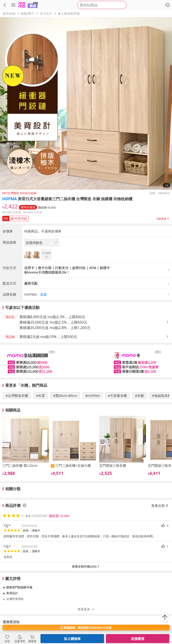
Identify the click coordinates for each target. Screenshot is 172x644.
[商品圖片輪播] (86, 103)
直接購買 (138, 639)
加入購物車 (72, 639)
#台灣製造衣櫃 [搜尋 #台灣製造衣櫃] (17, 396)
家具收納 (9, 13)
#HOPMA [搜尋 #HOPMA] (93, 396)
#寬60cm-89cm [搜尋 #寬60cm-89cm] (65, 396)
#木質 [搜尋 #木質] (41, 396)
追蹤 (43, 294)
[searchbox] (102, 5)
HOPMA (10, 199)
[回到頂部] (165, 617)
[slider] (86, 361)
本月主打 (46, 13)
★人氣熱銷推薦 (69, 13)
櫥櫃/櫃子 (28, 13)
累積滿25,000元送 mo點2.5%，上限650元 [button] (53, 322)
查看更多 (86, 609)
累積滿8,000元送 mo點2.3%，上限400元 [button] (52, 317)
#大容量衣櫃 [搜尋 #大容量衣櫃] (117, 396)
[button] (86, 218)
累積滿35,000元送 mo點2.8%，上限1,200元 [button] (55, 328)
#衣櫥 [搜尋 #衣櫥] (139, 396)
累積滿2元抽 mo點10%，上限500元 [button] (48, 337)
